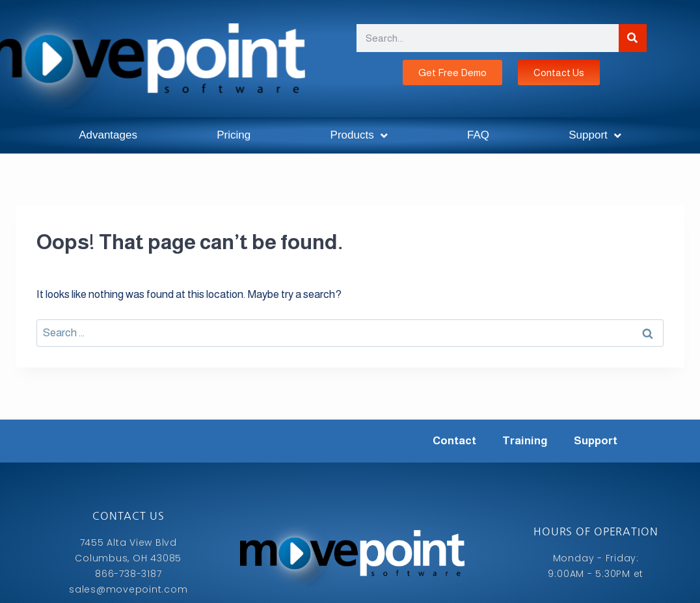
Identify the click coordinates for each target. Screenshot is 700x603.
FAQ (478, 135)
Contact (454, 441)
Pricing (234, 135)
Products (359, 136)
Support (595, 136)
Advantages (108, 135)
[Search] (633, 38)
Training (525, 441)
